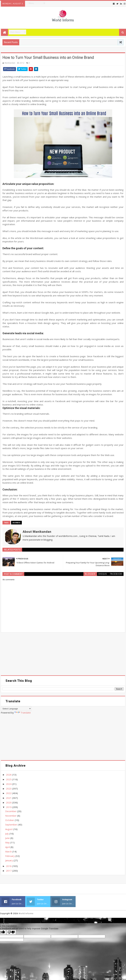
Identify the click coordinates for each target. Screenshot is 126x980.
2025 (9, 779)
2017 (9, 871)
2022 (9, 793)
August (9, 829)
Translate (23, 713)
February (10, 856)
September (12, 825)
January (9, 860)
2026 (9, 775)
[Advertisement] (63, 654)
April (8, 847)
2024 (9, 784)
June (8, 838)
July (7, 834)
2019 (9, 807)
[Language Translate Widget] (16, 709)
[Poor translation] (11, 932)
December (11, 811)
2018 (9, 866)
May (8, 842)
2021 (9, 798)
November (11, 816)
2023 (9, 789)
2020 (9, 802)
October (10, 820)
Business (16, 523)
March (9, 851)
